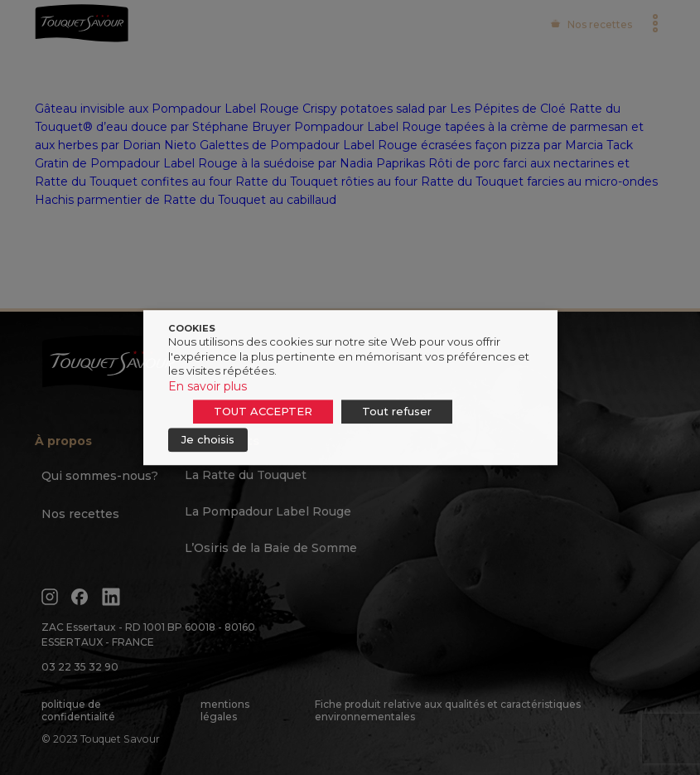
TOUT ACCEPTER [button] (263, 411)
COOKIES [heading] (192, 328)
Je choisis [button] (208, 439)
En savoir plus (208, 386)
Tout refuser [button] (397, 411)
